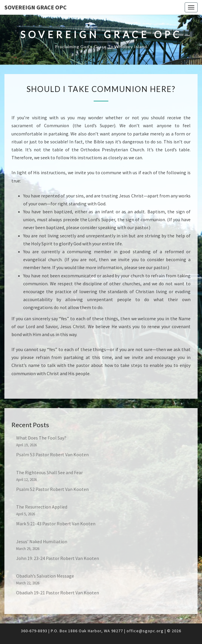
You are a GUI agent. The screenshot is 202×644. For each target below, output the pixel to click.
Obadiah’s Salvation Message (45, 576)
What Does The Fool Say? (41, 438)
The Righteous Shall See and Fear (49, 472)
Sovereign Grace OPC (36, 7)
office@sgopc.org (145, 631)
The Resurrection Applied (42, 507)
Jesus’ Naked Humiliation (42, 541)
